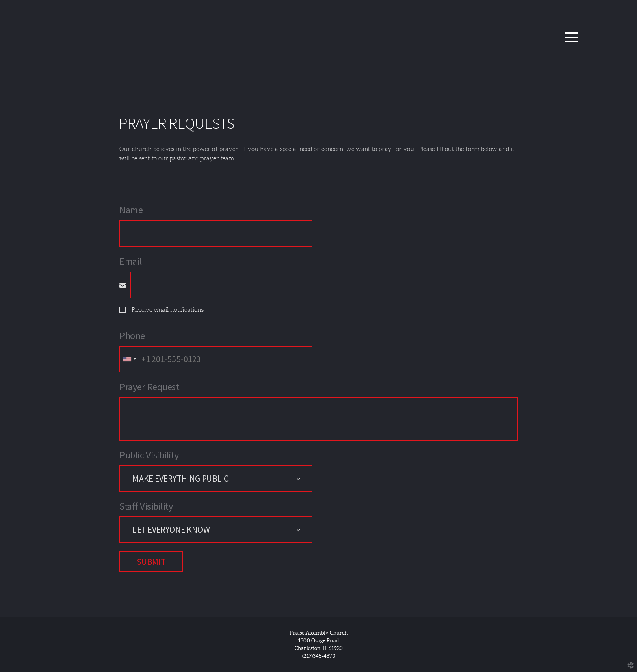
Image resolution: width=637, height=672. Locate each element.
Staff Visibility (146, 506)
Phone (132, 336)
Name (131, 210)
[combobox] (129, 359)
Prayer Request (149, 387)
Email (131, 261)
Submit (151, 562)
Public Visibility (149, 455)
